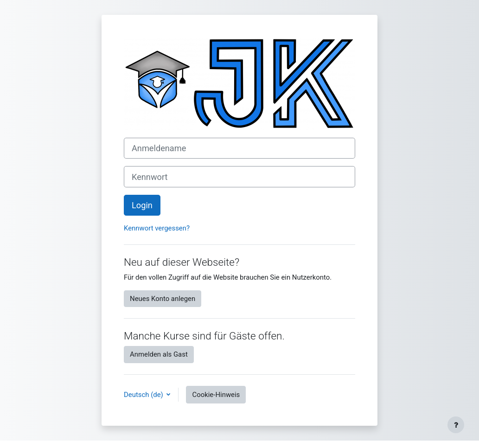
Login (142, 205)
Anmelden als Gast (159, 354)
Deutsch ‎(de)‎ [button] (144, 395)
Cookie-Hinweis (216, 395)
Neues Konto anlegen (163, 299)
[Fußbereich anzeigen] (456, 425)
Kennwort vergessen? (157, 228)
